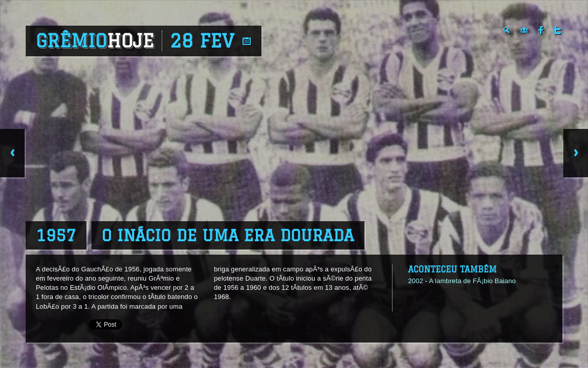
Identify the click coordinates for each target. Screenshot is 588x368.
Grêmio (95, 41)
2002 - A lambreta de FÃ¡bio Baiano (462, 281)
